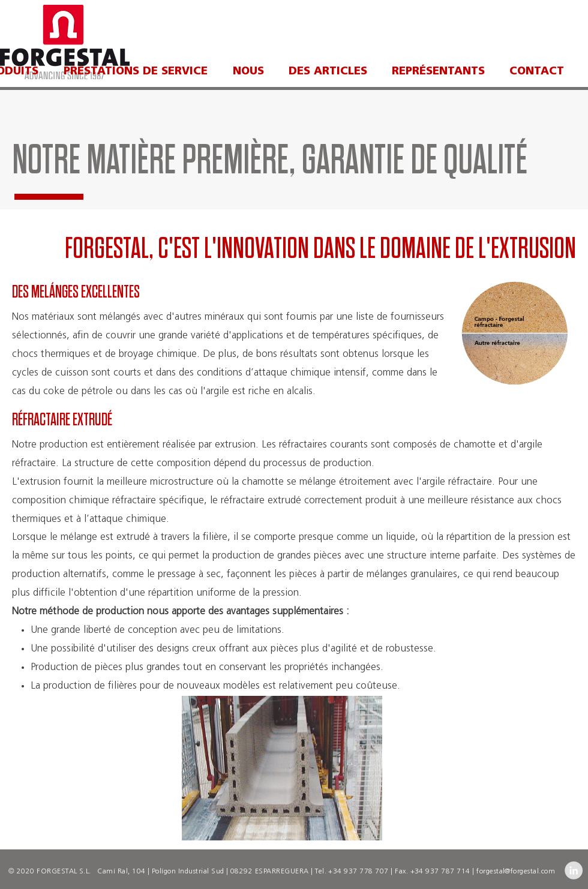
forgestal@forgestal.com (516, 872)
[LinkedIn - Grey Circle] (574, 870)
